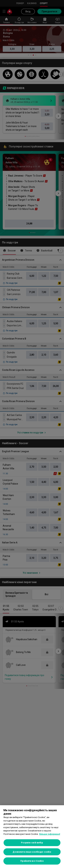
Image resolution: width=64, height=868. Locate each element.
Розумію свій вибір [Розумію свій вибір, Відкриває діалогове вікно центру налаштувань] (32, 843)
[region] (32, 837)
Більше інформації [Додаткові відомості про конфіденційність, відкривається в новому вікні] (50, 834)
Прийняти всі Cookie (32, 861)
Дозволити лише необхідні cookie (32, 852)
